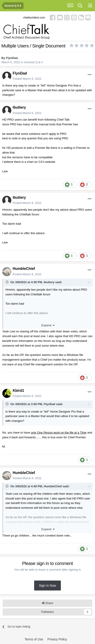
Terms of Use (34, 639)
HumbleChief (24, 269)
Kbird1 (18, 391)
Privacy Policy (57, 639)
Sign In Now (47, 586)
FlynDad (12, 58)
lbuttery (19, 107)
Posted (27, 79)
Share (47, 603)
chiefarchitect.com (34, 18)
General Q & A (33, 62)
